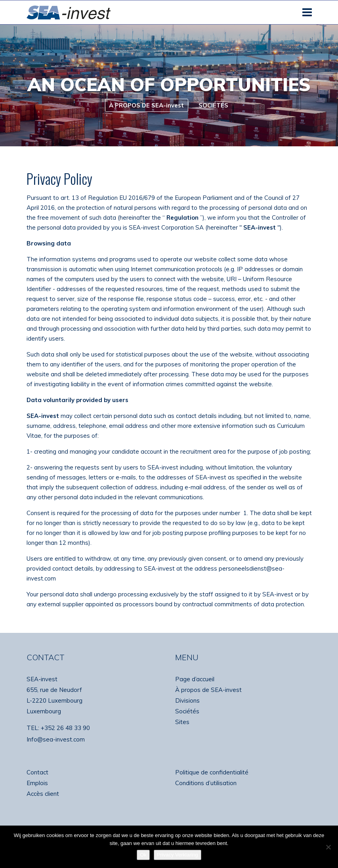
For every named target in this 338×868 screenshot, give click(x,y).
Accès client (43, 794)
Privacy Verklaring (178, 855)
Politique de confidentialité (212, 772)
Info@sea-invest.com (56, 739)
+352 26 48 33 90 (65, 728)
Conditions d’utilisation (206, 783)
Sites (182, 722)
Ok (143, 855)
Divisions (187, 700)
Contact (37, 772)
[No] (328, 847)
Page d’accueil (195, 679)
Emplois (37, 783)
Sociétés (187, 711)
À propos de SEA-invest (208, 690)
